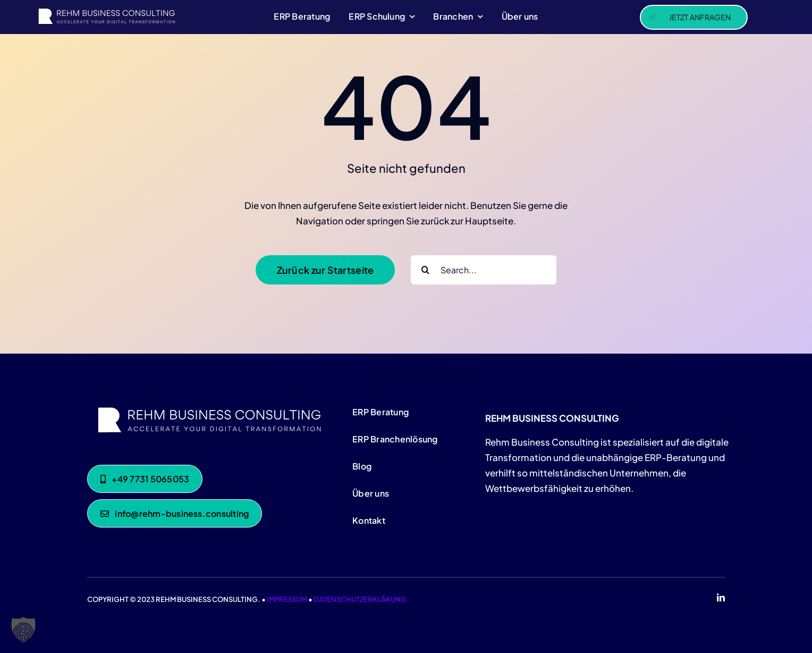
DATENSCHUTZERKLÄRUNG (360, 599)
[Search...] (484, 270)
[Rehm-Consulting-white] (207, 406)
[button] (23, 630)
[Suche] (425, 270)
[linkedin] (721, 597)
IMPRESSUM (287, 599)
